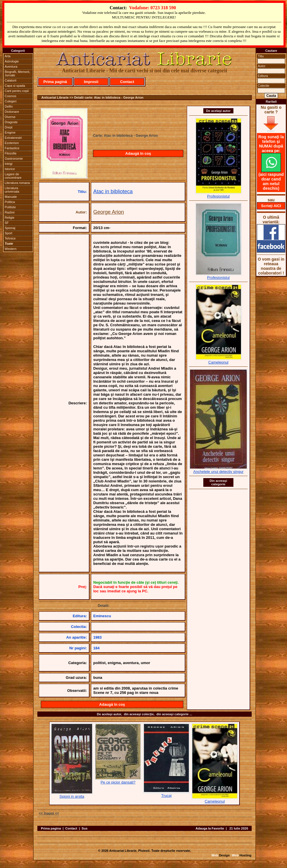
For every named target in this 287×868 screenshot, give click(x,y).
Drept (9, 127)
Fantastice (12, 148)
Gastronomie (14, 159)
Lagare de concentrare (13, 176)
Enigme (10, 132)
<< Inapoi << (49, 813)
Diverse (10, 117)
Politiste (10, 207)
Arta (8, 56)
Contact (127, 82)
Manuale (11, 197)
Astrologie (12, 61)
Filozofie (11, 153)
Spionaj (10, 228)
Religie (10, 218)
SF (7, 223)
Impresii (91, 82)
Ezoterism (12, 143)
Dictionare (12, 112)
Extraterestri (13, 138)
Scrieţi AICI (271, 206)
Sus (85, 828)
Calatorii (10, 80)
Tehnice (10, 238)
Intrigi (9, 164)
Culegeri (11, 101)
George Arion (109, 212)
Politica (10, 202)
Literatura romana (17, 183)
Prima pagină (55, 82)
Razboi (10, 212)
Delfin (9, 106)
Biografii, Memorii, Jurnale (17, 73)
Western (11, 249)
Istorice (10, 169)
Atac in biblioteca (113, 191)
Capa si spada (15, 86)
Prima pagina (51, 828)
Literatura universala (12, 190)
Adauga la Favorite (210, 828)
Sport (8, 233)
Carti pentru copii (17, 91)
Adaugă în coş (138, 153)
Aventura (11, 67)
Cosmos (10, 96)
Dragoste (11, 122)
